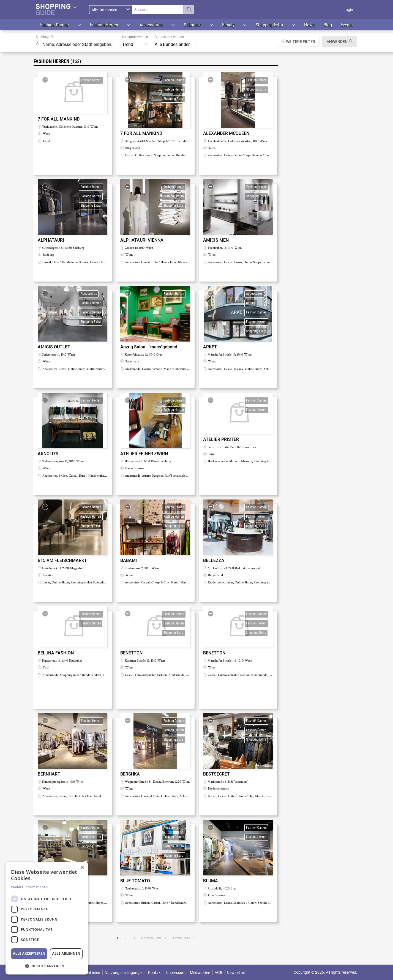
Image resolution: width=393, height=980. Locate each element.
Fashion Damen (54, 25)
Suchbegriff (44, 37)
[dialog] (47, 918)
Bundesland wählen (169, 37)
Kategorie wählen (135, 37)
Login (348, 10)
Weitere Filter (301, 42)
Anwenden (337, 42)
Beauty (228, 25)
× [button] (82, 868)
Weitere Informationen (29, 887)
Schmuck (192, 25)
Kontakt (155, 973)
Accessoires (151, 25)
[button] (47, 966)
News (309, 25)
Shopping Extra (269, 25)
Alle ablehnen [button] (66, 953)
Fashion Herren (104, 25)
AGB (219, 973)
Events (347, 25)
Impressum (176, 973)
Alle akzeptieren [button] (29, 953)
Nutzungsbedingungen (124, 973)
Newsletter (236, 973)
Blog (328, 25)
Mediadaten (200, 973)
